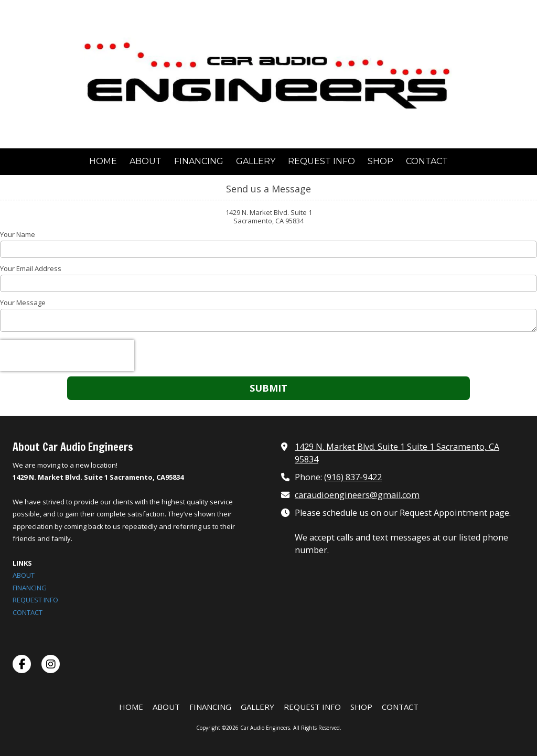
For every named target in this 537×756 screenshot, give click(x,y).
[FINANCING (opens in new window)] (199, 162)
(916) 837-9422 (353, 477)
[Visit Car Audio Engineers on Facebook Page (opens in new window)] (22, 664)
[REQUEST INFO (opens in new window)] (321, 162)
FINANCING (30, 588)
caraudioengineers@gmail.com (357, 495)
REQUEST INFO (35, 600)
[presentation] (67, 355)
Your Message (23, 303)
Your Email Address (31, 268)
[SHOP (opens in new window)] (380, 162)
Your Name (18, 234)
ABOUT (24, 575)
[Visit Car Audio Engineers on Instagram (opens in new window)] (51, 664)
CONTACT (28, 612)
